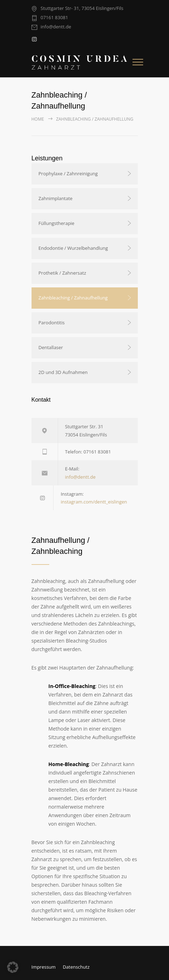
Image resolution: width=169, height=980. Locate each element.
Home (38, 119)
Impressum (44, 967)
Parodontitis (52, 323)
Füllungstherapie (57, 223)
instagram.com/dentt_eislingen (94, 502)
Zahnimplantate (56, 198)
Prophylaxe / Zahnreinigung (68, 174)
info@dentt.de (56, 27)
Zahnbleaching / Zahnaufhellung (73, 298)
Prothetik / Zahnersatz (63, 273)
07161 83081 (55, 18)
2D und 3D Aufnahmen (63, 372)
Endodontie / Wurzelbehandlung (73, 248)
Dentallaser (51, 347)
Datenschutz (76, 967)
